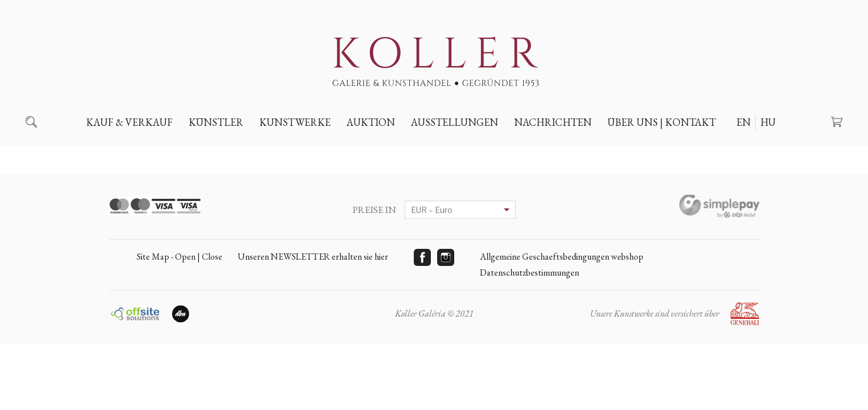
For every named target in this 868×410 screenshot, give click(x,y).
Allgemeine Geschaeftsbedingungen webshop (562, 257)
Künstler (216, 122)
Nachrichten (553, 122)
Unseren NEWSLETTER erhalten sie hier (313, 257)
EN (743, 122)
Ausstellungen (455, 122)
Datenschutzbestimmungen (529, 272)
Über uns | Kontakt (662, 122)
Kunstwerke (295, 122)
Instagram (446, 257)
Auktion (371, 122)
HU (768, 122)
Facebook (422, 257)
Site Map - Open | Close (180, 257)
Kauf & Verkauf (129, 122)
